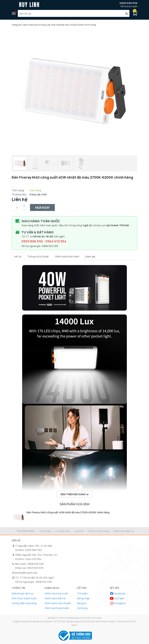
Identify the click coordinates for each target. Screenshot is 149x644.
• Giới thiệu (45, 531)
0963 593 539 (128, 3)
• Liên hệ (78, 531)
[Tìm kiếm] (127, 13)
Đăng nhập (83, 598)
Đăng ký (82, 603)
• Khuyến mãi (62, 531)
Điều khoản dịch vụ (23, 593)
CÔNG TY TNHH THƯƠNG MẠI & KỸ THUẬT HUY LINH (76, 618)
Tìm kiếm (82, 593)
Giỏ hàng (82, 608)
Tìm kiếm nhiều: (26, 531)
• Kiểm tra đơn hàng (98, 531)
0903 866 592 (32, 241)
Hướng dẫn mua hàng (24, 603)
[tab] (18, 257)
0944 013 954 (56, 241)
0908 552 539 (36, 564)
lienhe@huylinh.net (26, 573)
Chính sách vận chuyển (58, 603)
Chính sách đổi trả (55, 598)
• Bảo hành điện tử (123, 531)
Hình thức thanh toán (24, 598)
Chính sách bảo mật (56, 593)
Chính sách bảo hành (57, 608)
